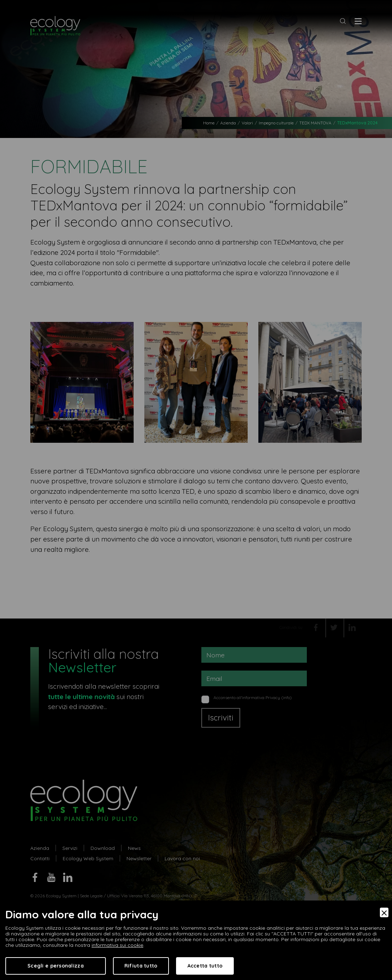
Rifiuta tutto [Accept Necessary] (141, 966)
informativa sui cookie (117, 945)
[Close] (384, 912)
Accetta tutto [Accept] (205, 966)
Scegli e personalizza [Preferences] (56, 966)
